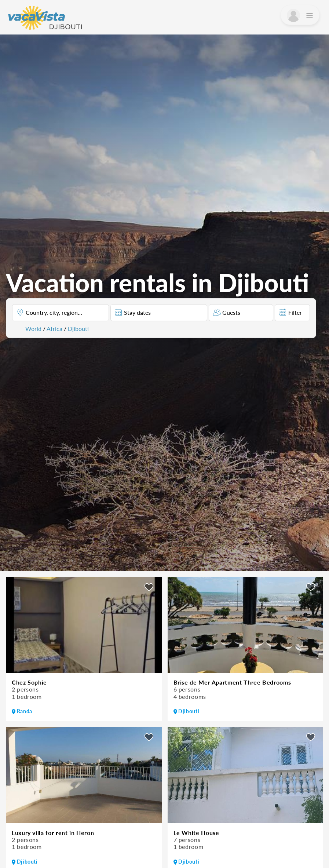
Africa (54, 328)
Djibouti (78, 328)
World (33, 328)
